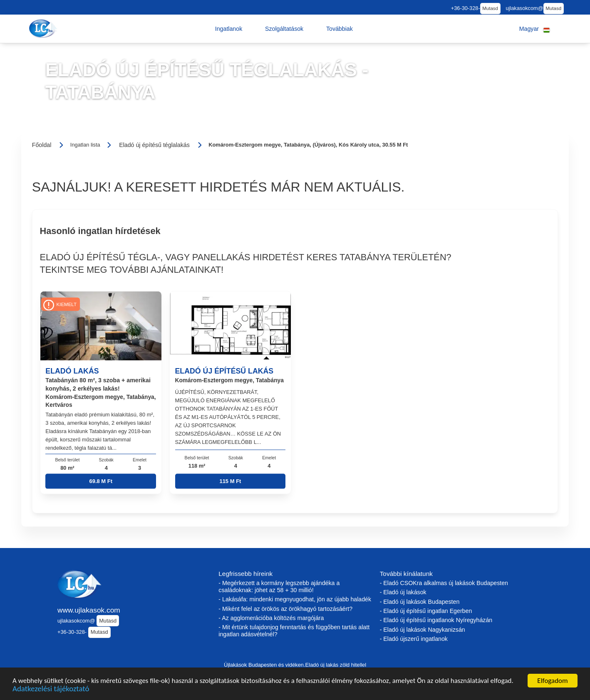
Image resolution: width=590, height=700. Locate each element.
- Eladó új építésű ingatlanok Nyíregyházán (436, 620)
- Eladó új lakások (403, 592)
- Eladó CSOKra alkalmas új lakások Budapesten (444, 583)
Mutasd (490, 8)
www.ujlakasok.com (89, 610)
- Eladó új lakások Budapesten (420, 602)
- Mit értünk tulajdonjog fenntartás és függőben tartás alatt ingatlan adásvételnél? (294, 631)
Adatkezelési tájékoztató (51, 690)
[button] (229, 29)
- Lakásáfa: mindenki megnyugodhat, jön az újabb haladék (295, 599)
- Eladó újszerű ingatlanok (414, 639)
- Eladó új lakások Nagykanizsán (423, 630)
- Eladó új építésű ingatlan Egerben (426, 611)
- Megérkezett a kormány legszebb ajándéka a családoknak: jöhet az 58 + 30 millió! (279, 587)
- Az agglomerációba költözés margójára (271, 618)
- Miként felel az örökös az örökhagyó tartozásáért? (285, 609)
